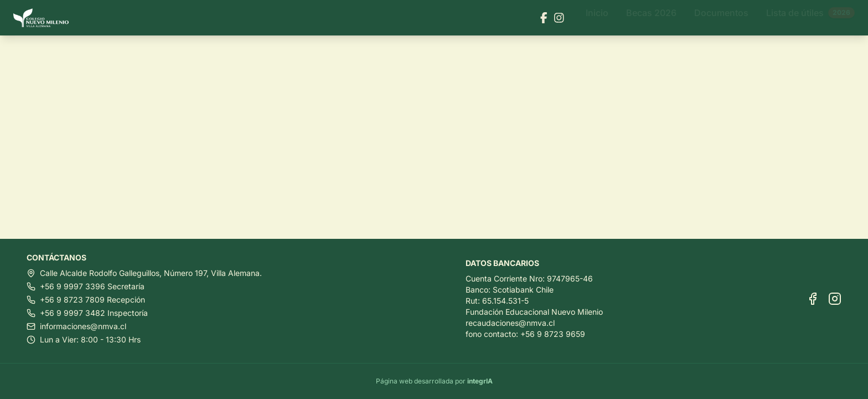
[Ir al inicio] (45, 18)
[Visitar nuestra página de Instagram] (559, 18)
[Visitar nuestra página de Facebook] (544, 18)
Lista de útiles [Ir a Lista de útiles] (810, 18)
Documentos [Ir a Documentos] (721, 18)
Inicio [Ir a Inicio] (597, 18)
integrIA (480, 381)
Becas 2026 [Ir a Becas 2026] (651, 18)
